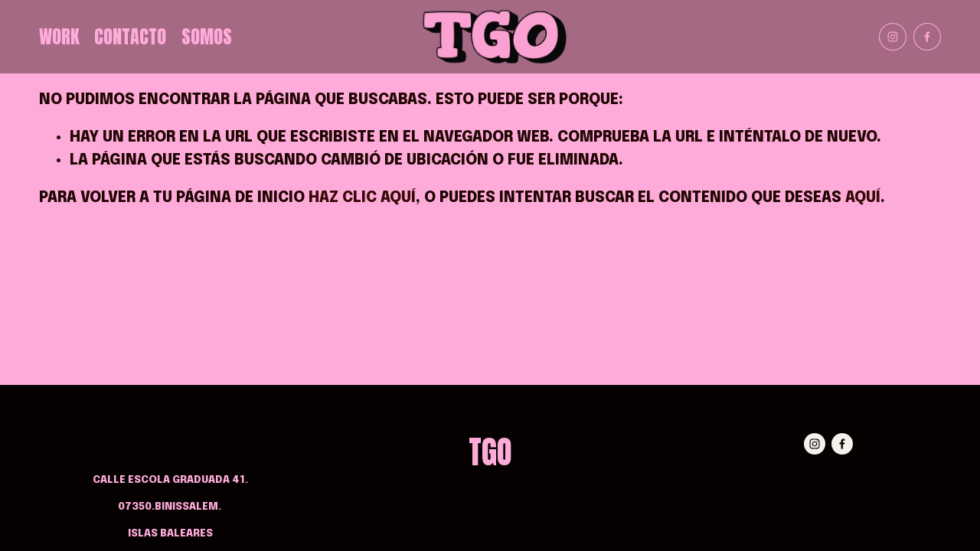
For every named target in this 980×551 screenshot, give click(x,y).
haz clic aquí (362, 198)
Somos (207, 37)
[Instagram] (893, 37)
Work (59, 37)
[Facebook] (927, 37)
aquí (863, 198)
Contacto (130, 37)
